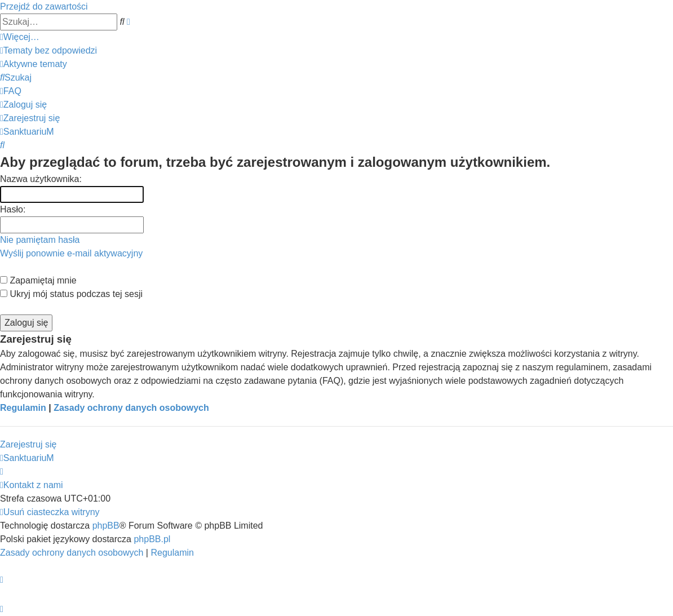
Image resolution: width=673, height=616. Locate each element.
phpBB (106, 526)
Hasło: (13, 209)
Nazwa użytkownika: (41, 179)
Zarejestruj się (28, 444)
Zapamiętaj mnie (38, 280)
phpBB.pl (152, 539)
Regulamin (23, 408)
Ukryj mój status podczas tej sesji (71, 294)
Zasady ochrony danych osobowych (131, 408)
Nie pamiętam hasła (40, 240)
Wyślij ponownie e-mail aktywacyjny (71, 253)
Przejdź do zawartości (44, 6)
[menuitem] (48, 50)
